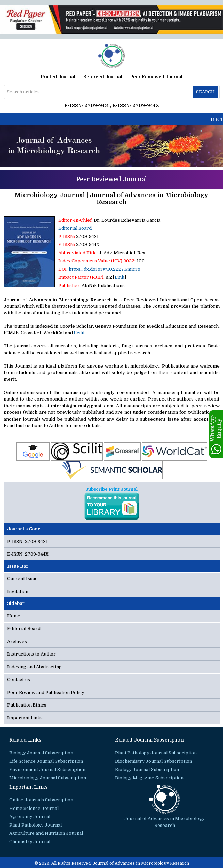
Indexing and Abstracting (34, 667)
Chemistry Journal (30, 842)
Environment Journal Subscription (47, 770)
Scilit (79, 333)
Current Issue (22, 578)
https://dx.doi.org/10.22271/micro (105, 269)
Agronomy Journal (30, 816)
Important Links (25, 718)
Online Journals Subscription (41, 800)
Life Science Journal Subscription (46, 761)
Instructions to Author (31, 654)
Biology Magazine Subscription (149, 778)
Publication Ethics (27, 705)
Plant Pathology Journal (35, 825)
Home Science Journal (34, 808)
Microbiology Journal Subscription (48, 778)
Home (14, 616)
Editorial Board (75, 228)
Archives (17, 641)
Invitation (18, 591)
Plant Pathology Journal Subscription (156, 753)
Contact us (19, 679)
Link (120, 277)
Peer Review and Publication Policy (46, 692)
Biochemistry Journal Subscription (154, 761)
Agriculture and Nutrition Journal (46, 833)
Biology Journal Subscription (41, 753)
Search (205, 92)
